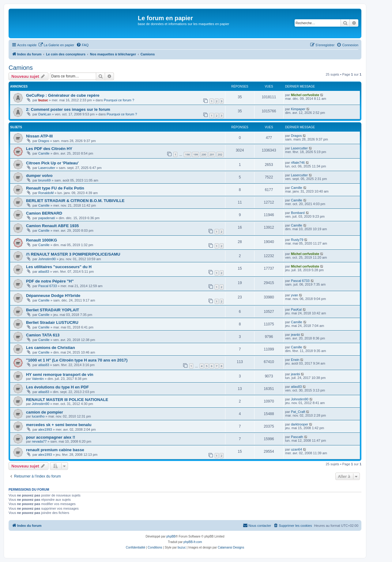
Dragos (44, 141)
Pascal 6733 (48, 286)
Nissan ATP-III (39, 136)
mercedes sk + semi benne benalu (59, 425)
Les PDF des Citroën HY (49, 149)
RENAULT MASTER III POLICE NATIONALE (67, 400)
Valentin (38, 379)
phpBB (171, 536)
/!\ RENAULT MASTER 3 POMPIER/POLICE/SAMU (73, 254)
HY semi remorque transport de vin (60, 375)
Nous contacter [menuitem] (257, 525)
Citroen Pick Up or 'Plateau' (52, 163)
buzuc (43, 100)
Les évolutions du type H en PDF (57, 387)
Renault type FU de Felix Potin (55, 188)
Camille (44, 153)
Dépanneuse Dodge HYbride (53, 296)
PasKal (296, 309)
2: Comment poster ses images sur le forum (68, 109)
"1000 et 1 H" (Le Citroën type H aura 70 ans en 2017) (77, 360)
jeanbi (295, 335)
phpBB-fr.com (193, 542)
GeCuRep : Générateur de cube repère (63, 95)
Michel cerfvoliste (305, 95)
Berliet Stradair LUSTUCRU (52, 322)
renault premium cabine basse (55, 450)
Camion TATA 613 (43, 335)
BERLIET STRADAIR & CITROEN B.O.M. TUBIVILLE (75, 201)
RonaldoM (46, 193)
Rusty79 (297, 240)
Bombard (298, 213)
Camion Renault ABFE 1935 (52, 226)
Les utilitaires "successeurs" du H (59, 267)
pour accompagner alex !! (51, 437)
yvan (294, 295)
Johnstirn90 (47, 259)
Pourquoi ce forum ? (119, 100)
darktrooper (300, 424)
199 (196, 154)
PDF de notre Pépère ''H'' (50, 281)
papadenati (47, 218)
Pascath (297, 437)
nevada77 (39, 441)
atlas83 (44, 272)
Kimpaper (298, 109)
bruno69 (44, 180)
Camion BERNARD (44, 213)
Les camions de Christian (51, 348)
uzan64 (296, 449)
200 (204, 154)
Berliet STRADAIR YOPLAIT (53, 310)
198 (187, 154)
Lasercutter (299, 148)
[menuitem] (56, 45)
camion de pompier (45, 412)
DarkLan (45, 114)
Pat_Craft (298, 412)
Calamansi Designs (231, 547)
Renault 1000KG (41, 240)
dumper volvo (39, 176)
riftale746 (298, 163)
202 (220, 154)
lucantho (38, 416)
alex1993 (45, 429)
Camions (21, 68)
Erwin (295, 360)
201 (212, 154)
